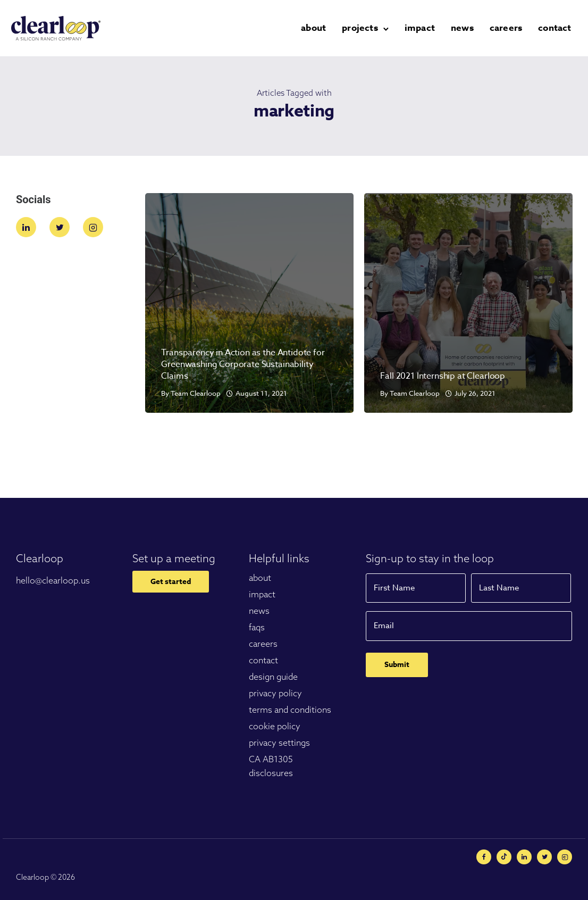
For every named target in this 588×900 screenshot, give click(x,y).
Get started (171, 582)
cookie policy (275, 726)
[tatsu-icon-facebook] (486, 857)
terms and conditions (290, 710)
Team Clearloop (196, 393)
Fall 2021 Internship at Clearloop (443, 376)
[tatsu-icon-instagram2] (93, 227)
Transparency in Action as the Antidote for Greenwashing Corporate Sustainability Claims (243, 364)
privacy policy (275, 693)
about (318, 28)
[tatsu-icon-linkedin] (29, 227)
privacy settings (279, 743)
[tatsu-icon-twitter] (62, 227)
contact (559, 28)
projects (364, 28)
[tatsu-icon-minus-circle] (507, 857)
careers (510, 28)
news (467, 28)
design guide (273, 677)
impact (424, 28)
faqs (257, 627)
